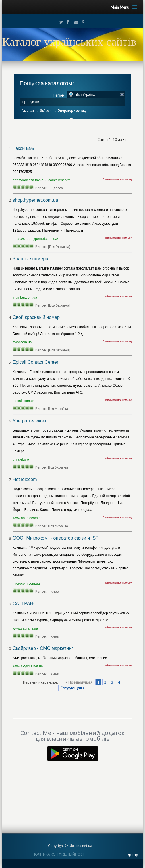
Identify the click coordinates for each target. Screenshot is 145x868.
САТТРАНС (25, 604)
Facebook (67, 22)
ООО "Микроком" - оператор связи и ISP (56, 538)
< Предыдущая (79, 682)
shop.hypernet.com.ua (35, 200)
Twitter (60, 22)
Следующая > (73, 688)
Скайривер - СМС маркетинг (43, 648)
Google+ (82, 22)
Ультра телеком (29, 421)
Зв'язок (46, 110)
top (135, 855)
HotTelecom (25, 479)
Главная (28, 110)
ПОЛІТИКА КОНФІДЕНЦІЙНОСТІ (59, 854)
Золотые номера (30, 259)
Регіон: (59, 95)
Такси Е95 (23, 148)
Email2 (75, 22)
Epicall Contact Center (35, 362)
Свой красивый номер (36, 317)
